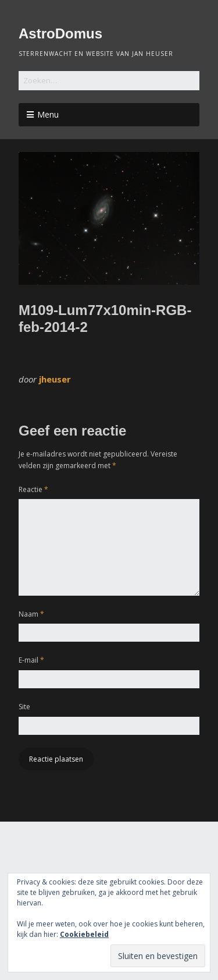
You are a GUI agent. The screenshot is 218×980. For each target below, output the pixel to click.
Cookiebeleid (84, 934)
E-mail (31, 660)
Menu (48, 114)
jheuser (55, 379)
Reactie (33, 489)
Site (24, 707)
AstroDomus (60, 33)
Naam (31, 614)
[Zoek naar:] (109, 81)
